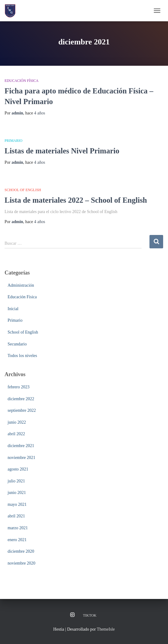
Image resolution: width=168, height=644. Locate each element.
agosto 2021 (18, 469)
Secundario (17, 344)
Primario (14, 141)
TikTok (90, 615)
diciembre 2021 (21, 446)
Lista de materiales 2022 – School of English (76, 200)
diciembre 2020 (21, 551)
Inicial (13, 309)
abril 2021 (16, 516)
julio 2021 (16, 481)
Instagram (72, 615)
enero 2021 (17, 540)
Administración (21, 285)
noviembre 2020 (21, 563)
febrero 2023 (19, 387)
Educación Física (22, 81)
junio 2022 (17, 422)
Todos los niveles (22, 356)
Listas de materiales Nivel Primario (62, 151)
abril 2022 (16, 434)
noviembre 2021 (21, 458)
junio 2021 (17, 493)
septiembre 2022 (22, 410)
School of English (23, 190)
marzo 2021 (18, 528)
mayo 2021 (17, 504)
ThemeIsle (106, 629)
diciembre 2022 (21, 399)
